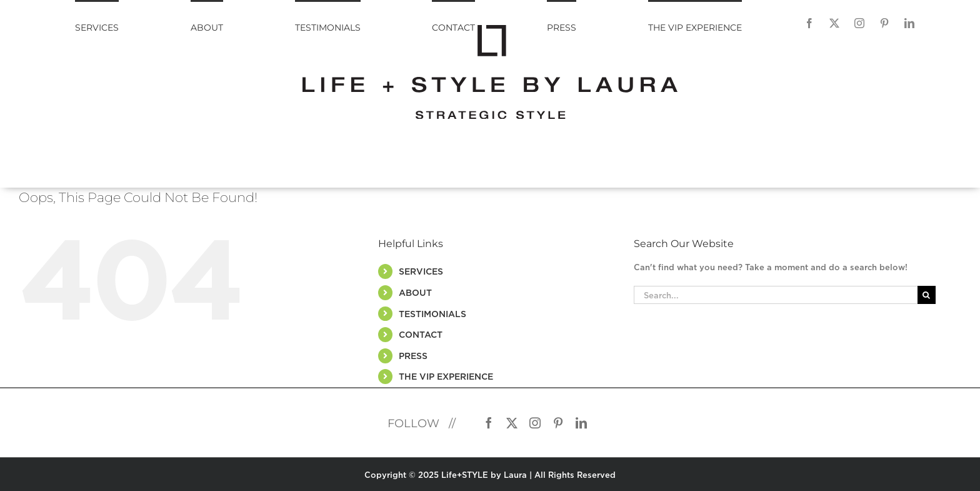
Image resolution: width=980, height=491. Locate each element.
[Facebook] (809, 23)
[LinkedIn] (909, 23)
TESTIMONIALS (432, 314)
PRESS (413, 356)
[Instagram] (859, 23)
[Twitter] (834, 23)
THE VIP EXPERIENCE (446, 376)
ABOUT (415, 292)
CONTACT (421, 334)
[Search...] (776, 295)
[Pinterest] (884, 23)
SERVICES (421, 271)
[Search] (927, 295)
